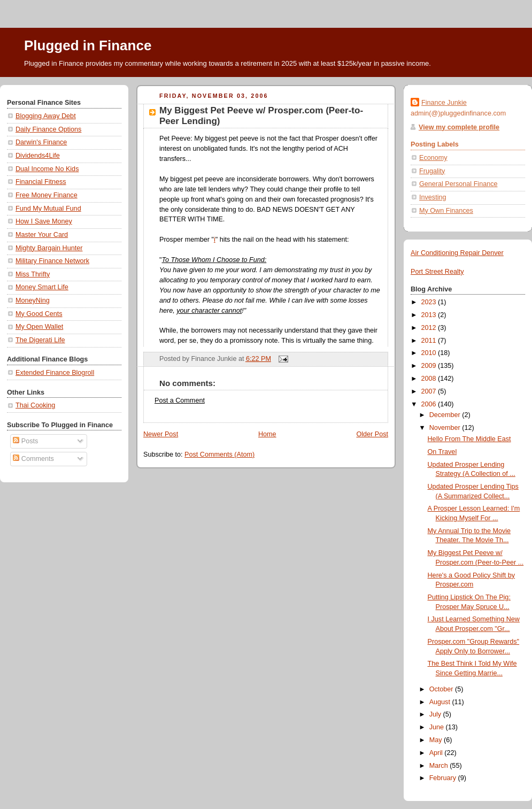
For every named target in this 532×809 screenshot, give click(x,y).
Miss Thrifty (33, 274)
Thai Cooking (35, 405)
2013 (430, 315)
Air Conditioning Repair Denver (457, 253)
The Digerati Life (40, 340)
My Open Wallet (39, 327)
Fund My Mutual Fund (48, 209)
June (438, 727)
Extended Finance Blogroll (55, 373)
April (437, 753)
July (436, 714)
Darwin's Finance (41, 142)
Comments (33, 459)
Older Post (372, 434)
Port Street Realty (437, 272)
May (437, 740)
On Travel (442, 452)
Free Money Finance (47, 195)
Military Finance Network (52, 261)
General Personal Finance (458, 184)
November (446, 428)
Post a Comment (180, 400)
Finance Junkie (444, 103)
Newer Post (161, 434)
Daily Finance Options (48, 129)
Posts (25, 441)
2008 (430, 379)
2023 (430, 302)
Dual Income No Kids (47, 169)
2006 (430, 404)
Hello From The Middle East (469, 439)
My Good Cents (39, 314)
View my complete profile (459, 127)
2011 (430, 341)
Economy (433, 158)
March (440, 766)
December (446, 415)
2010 (430, 353)
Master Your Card (42, 235)
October (442, 689)
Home (267, 434)
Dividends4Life (38, 156)
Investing (433, 197)
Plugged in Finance (88, 45)
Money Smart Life (42, 287)
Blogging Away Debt (46, 116)
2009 (430, 366)
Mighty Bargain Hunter (49, 248)
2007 (430, 391)
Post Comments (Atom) (219, 454)
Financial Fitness (41, 182)
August (441, 702)
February (444, 778)
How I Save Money (44, 221)
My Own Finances (446, 211)
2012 (430, 328)
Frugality (432, 171)
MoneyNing (33, 301)
